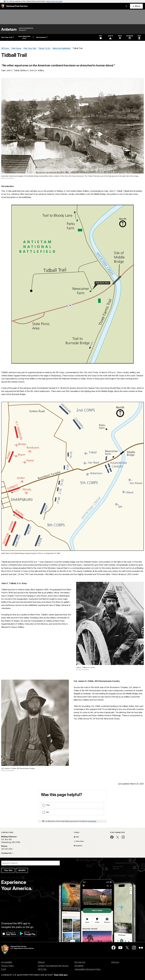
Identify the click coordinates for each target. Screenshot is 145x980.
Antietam (9, 29)
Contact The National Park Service (53, 966)
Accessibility (7, 962)
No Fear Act (80, 962)
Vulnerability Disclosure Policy (88, 969)
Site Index (79, 841)
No (48, 812)
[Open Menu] (136, 6)
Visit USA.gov (61, 975)
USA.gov (115, 962)
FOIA (4, 969)
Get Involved (42, 37)
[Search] (31, 863)
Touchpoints (92, 821)
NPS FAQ (42, 969)
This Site (8, 870)
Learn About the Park (26, 37)
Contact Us (7, 853)
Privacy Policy (8, 966)
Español (78, 846)
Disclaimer (79, 966)
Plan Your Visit (8, 37)
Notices (41, 962)
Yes (48, 805)
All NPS (22, 870)
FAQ (76, 837)
